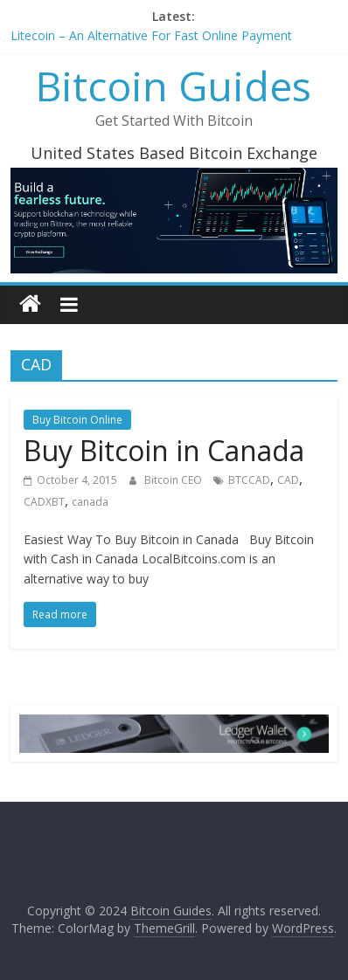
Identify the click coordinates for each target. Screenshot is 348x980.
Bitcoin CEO (174, 480)
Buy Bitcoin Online (77, 420)
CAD (288, 480)
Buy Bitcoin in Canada (164, 450)
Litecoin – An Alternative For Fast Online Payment (151, 35)
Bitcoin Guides (174, 86)
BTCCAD (249, 480)
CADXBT (44, 502)
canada (90, 502)
